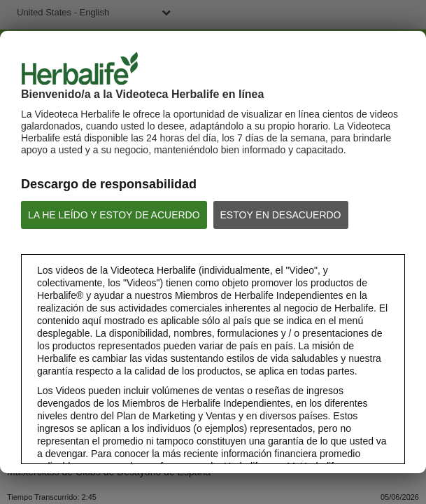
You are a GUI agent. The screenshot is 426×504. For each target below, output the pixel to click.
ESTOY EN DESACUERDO (281, 215)
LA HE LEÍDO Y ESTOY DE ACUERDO (114, 215)
